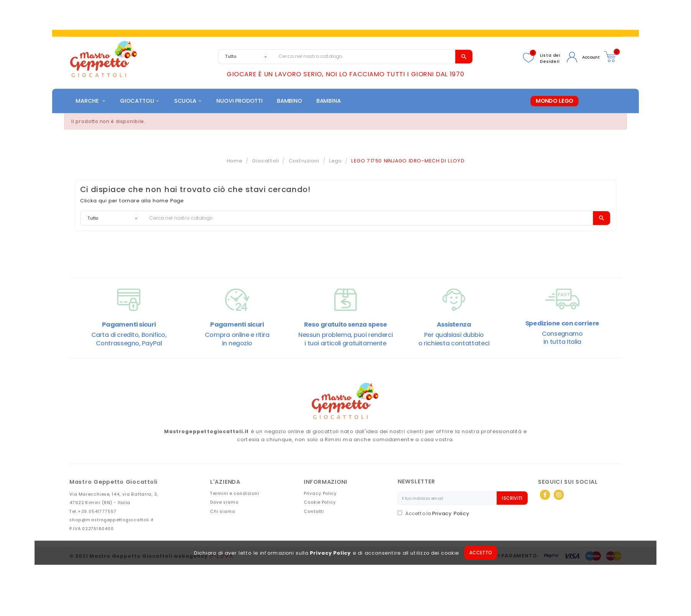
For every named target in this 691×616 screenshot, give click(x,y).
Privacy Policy (330, 554)
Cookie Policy (320, 503)
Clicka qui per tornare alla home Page (132, 202)
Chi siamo (223, 512)
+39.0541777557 (97, 512)
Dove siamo (225, 503)
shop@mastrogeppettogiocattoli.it (112, 521)
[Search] (365, 56)
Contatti (314, 512)
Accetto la (415, 515)
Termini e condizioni (235, 495)
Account (591, 57)
